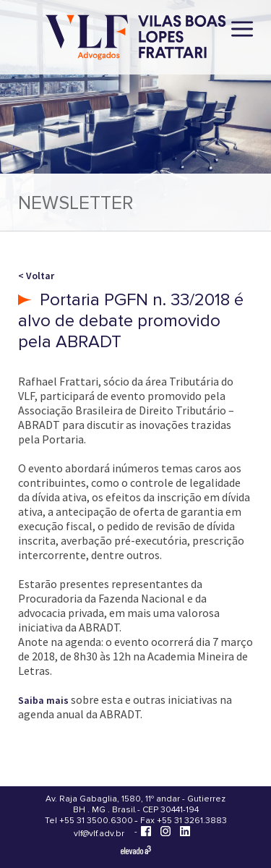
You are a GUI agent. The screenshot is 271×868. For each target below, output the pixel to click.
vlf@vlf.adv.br (99, 834)
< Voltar (36, 276)
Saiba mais (43, 700)
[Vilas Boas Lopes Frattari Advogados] (136, 39)
